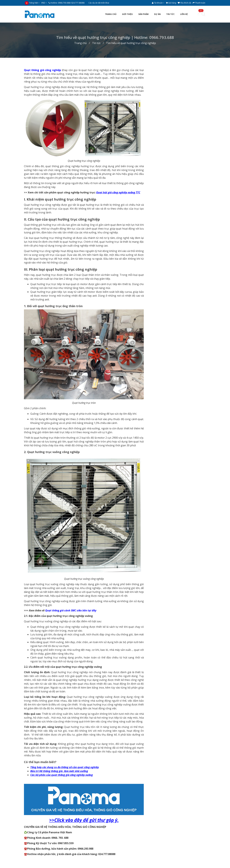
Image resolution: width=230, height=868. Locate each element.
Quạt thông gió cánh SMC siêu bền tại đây (71, 610)
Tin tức (96, 43)
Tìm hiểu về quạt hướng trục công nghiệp (131, 43)
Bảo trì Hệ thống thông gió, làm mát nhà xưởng (59, 771)
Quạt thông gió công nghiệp (42, 70)
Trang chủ (80, 43)
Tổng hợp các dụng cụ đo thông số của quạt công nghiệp (65, 767)
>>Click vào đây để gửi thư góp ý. (84, 820)
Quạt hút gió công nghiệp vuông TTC (118, 192)
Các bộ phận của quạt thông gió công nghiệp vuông (62, 775)
